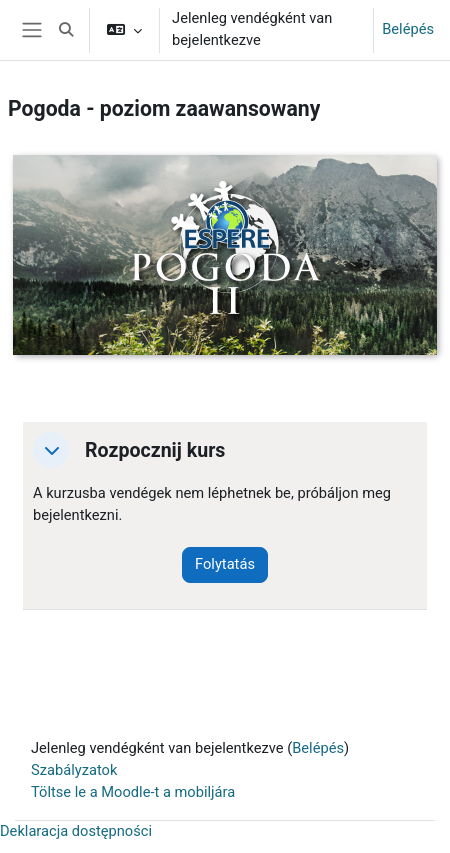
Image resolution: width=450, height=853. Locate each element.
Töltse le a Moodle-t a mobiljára (133, 792)
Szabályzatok (74, 770)
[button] (66, 30)
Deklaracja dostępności (76, 831)
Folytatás (225, 564)
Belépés (408, 29)
